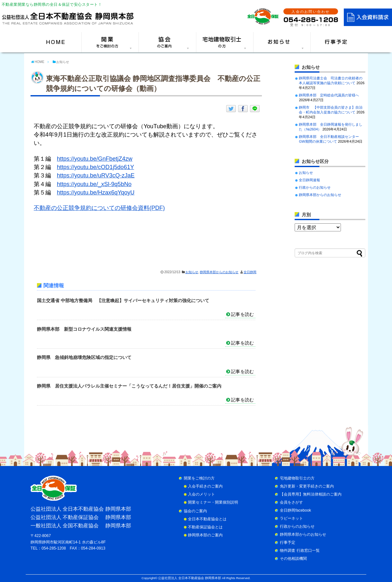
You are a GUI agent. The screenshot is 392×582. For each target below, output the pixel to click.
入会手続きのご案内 (205, 486)
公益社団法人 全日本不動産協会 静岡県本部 (189, 578)
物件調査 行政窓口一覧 (300, 551)
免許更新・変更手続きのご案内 (307, 486)
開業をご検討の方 (199, 478)
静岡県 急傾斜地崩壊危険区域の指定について (84, 357)
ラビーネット (291, 518)
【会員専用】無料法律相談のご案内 (311, 494)
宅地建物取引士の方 (297, 478)
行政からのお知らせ (315, 187)
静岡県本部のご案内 (205, 535)
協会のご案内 (195, 511)
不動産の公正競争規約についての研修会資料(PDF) (99, 208)
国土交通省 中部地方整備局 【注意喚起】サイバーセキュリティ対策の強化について (123, 300)
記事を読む (242, 314)
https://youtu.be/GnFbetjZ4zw (95, 159)
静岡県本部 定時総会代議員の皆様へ (329, 95)
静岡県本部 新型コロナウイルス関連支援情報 (84, 329)
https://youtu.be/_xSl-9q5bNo (94, 184)
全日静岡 (250, 272)
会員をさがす (291, 502)
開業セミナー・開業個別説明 (213, 502)
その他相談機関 (293, 559)
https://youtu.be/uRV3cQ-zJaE (96, 175)
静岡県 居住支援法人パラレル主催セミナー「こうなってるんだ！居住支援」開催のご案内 (129, 386)
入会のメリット (201, 494)
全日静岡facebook (295, 510)
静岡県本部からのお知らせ (219, 272)
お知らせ (192, 272)
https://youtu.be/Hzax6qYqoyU (96, 193)
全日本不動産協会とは (207, 519)
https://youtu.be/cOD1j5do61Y (95, 167)
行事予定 (288, 542)
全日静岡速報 (309, 180)
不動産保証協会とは (205, 527)
